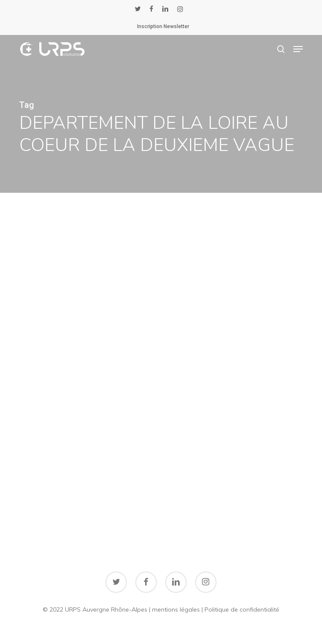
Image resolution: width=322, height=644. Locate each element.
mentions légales (176, 609)
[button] (298, 49)
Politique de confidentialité (242, 609)
